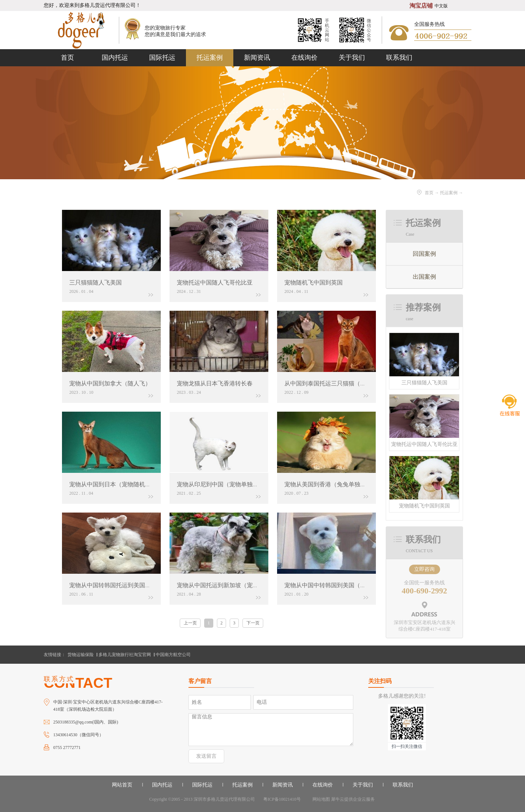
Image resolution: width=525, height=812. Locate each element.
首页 (67, 58)
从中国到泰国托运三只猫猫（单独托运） (337, 383)
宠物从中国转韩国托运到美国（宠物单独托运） (131, 585)
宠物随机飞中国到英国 (424, 506)
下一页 (253, 623)
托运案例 (449, 193)
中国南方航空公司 (173, 655)
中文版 (441, 6)
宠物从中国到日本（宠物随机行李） (116, 484)
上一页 (190, 623)
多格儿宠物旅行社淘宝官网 (125, 655)
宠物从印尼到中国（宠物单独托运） (223, 484)
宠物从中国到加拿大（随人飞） (110, 383)
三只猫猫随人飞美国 (424, 383)
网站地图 (320, 799)
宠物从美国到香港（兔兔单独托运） (331, 484)
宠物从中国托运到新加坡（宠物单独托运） (232, 585)
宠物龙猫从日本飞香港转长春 (215, 383)
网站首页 (122, 785)
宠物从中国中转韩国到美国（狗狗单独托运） (343, 585)
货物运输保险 (81, 655)
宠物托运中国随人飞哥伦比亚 (424, 444)
